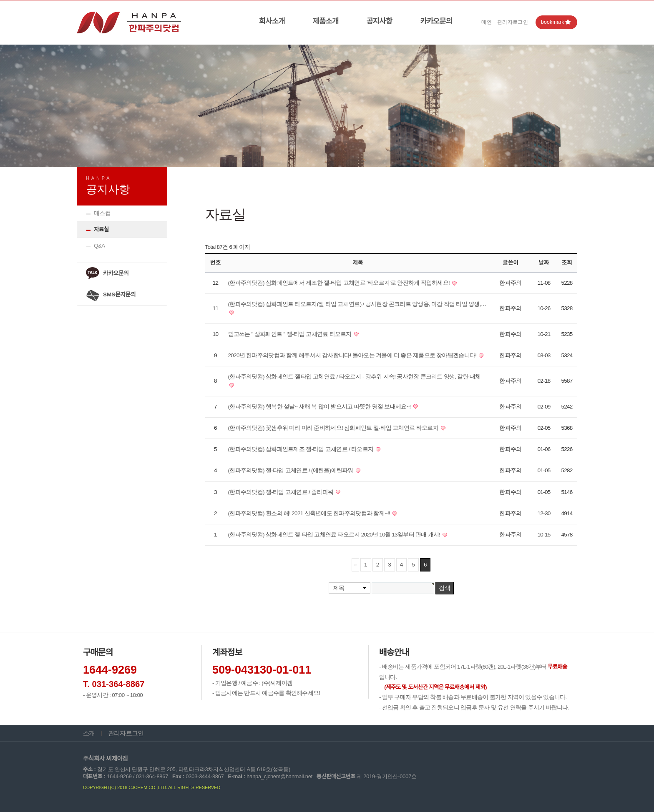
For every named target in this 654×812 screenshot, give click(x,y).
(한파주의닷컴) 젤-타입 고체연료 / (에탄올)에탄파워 (291, 470)
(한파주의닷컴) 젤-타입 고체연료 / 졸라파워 (282, 492)
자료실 (101, 229)
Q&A (99, 246)
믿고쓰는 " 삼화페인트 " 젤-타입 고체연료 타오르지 (291, 334)
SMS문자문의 (111, 295)
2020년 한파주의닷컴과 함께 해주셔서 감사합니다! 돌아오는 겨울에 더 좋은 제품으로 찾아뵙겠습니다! (353, 355)
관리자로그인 (513, 22)
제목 (339, 588)
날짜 (544, 263)
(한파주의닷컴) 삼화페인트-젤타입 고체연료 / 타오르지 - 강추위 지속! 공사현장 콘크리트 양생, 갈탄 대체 (355, 377)
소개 (89, 733)
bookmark (556, 22)
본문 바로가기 (0, 1)
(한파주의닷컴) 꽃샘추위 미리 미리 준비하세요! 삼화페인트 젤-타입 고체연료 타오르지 (334, 428)
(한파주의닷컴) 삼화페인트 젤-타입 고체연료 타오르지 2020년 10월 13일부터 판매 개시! (335, 535)
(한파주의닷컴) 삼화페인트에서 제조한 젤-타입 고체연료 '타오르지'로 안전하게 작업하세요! (340, 283)
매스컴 (102, 213)
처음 (355, 565)
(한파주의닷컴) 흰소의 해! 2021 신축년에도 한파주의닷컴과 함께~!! (310, 513)
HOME (521, 174)
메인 (487, 22)
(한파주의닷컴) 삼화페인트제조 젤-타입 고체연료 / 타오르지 (302, 449)
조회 (567, 263)
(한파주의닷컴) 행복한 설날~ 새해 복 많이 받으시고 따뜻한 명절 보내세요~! (320, 407)
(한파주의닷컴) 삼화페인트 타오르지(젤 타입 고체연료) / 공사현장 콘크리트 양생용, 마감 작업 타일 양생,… (357, 304)
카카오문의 (436, 21)
